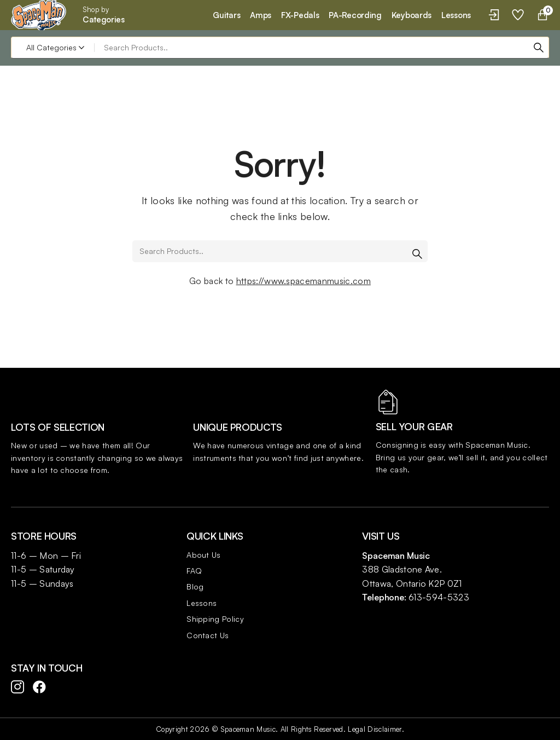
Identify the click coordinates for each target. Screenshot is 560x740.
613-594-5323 (439, 597)
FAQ (194, 571)
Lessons (202, 603)
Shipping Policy (215, 619)
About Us (204, 555)
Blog (195, 586)
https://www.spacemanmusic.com (304, 281)
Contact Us (208, 635)
